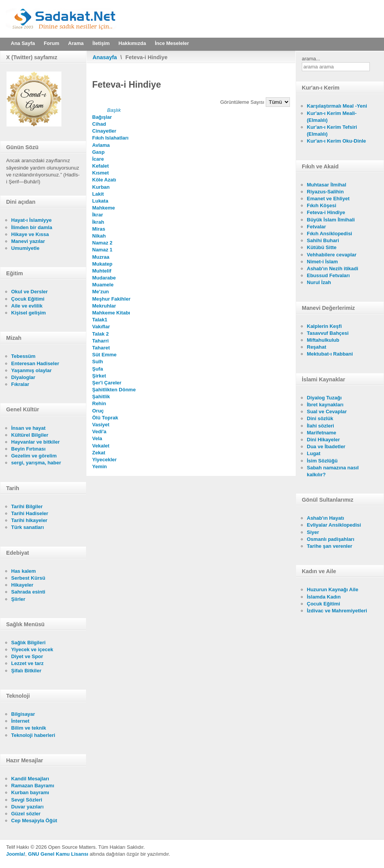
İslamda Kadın (324, 597)
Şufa (98, 369)
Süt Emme (104, 355)
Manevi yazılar (28, 241)
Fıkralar (20, 384)
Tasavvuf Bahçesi (328, 333)
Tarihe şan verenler (329, 546)
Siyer (313, 532)
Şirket (99, 376)
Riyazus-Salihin (325, 192)
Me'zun (101, 292)
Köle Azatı (104, 180)
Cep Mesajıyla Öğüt (34, 821)
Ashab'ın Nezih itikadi (333, 269)
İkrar (98, 215)
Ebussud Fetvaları (328, 275)
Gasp (98, 152)
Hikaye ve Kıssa (30, 234)
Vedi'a (99, 432)
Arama (76, 43)
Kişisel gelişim (28, 313)
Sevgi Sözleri (27, 800)
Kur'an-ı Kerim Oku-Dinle (336, 141)
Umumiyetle (25, 248)
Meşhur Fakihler (111, 299)
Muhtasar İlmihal (327, 185)
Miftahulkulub (323, 340)
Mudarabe (104, 278)
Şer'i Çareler (107, 383)
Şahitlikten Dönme (114, 390)
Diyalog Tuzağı (324, 398)
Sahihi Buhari (323, 240)
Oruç (98, 411)
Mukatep (102, 264)
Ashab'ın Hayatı (325, 518)
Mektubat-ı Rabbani (330, 354)
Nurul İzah (319, 282)
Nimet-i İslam (322, 262)
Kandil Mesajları (30, 779)
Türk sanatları (27, 527)
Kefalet (100, 166)
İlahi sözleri (320, 426)
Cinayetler (104, 131)
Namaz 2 (102, 243)
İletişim (101, 43)
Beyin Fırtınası (28, 449)
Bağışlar (102, 117)
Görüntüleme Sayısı (243, 102)
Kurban (101, 187)
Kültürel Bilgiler (30, 435)
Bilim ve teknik (29, 728)
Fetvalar (316, 227)
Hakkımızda (132, 43)
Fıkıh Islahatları (110, 138)
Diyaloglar (23, 377)
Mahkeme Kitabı (111, 313)
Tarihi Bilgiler (27, 506)
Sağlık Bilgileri (28, 643)
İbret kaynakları (325, 405)
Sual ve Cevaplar (327, 412)
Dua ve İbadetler (326, 446)
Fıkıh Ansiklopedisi (329, 234)
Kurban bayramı (30, 792)
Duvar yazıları (27, 807)
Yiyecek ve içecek (32, 649)
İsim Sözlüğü (322, 461)
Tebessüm (23, 356)
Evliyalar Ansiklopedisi (334, 525)
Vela (97, 438)
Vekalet (101, 446)
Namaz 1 (102, 250)
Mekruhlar (104, 306)
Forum (51, 43)
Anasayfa (105, 57)
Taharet (101, 348)
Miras (99, 229)
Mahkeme (103, 208)
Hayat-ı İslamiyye (31, 220)
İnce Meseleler (172, 43)
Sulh (98, 362)
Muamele (103, 285)
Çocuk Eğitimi (28, 299)
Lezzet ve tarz (27, 663)
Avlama (101, 145)
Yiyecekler (104, 460)
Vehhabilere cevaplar (332, 255)
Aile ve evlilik (27, 306)
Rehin (99, 403)
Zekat (99, 453)
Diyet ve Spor (27, 656)
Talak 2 (100, 334)
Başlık (114, 110)
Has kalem (23, 571)
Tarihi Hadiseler (30, 513)
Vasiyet (101, 425)
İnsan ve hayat (28, 428)
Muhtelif (102, 271)
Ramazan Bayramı (33, 786)
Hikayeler (22, 585)
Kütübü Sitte (322, 247)
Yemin (99, 466)
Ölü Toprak (105, 418)
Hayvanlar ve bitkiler (35, 442)
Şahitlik (101, 397)
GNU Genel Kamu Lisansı (58, 854)
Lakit (98, 194)
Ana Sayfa (23, 43)
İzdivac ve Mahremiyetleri (337, 611)
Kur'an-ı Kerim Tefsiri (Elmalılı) (332, 131)
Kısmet (100, 173)
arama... (311, 59)
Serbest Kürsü (28, 578)
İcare (98, 159)
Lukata (100, 201)
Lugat (314, 453)
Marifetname (322, 433)
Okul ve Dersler (29, 292)
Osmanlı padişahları (331, 539)
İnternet (20, 721)
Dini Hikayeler (323, 440)
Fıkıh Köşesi (322, 205)
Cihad (99, 124)
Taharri (100, 341)
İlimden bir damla (32, 227)
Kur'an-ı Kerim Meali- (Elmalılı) (332, 117)
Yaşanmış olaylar (31, 370)
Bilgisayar (23, 714)
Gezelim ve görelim (34, 456)
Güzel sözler (26, 814)
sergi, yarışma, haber (36, 463)
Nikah (99, 236)
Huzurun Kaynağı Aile (333, 589)
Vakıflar (101, 327)
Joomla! (16, 854)
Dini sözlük (320, 418)
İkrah (98, 222)
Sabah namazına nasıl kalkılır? (333, 471)
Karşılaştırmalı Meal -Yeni (337, 106)
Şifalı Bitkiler (26, 671)
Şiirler (18, 599)
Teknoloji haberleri (33, 735)
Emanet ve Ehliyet (328, 199)
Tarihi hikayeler (29, 520)
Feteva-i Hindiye (326, 212)
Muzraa (101, 257)
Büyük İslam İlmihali (331, 220)
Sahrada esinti (28, 592)
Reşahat (317, 347)
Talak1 (100, 320)
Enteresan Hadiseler (35, 363)
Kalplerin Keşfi (324, 326)
